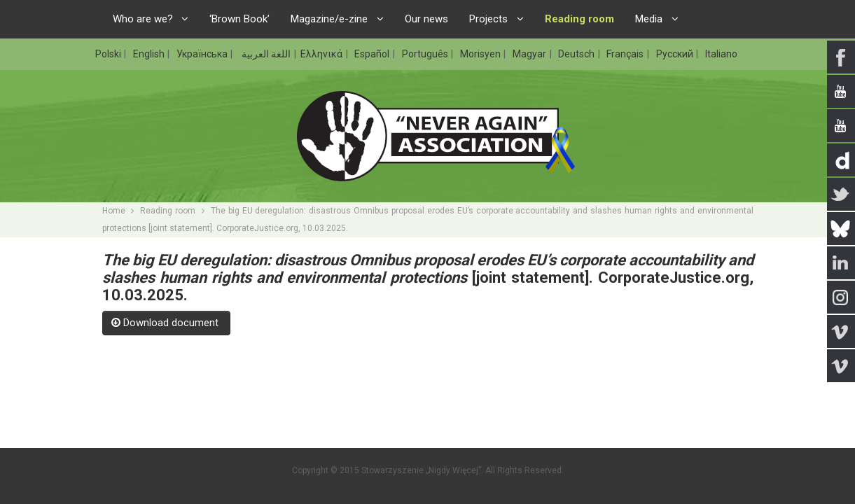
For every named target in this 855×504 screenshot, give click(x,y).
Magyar (530, 54)
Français (626, 54)
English (150, 54)
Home (114, 211)
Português (426, 54)
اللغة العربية (265, 54)
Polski (109, 54)
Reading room (168, 211)
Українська (203, 54)
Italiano (721, 54)
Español (373, 54)
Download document (166, 323)
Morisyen (481, 54)
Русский (676, 54)
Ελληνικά (322, 54)
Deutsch (577, 54)
